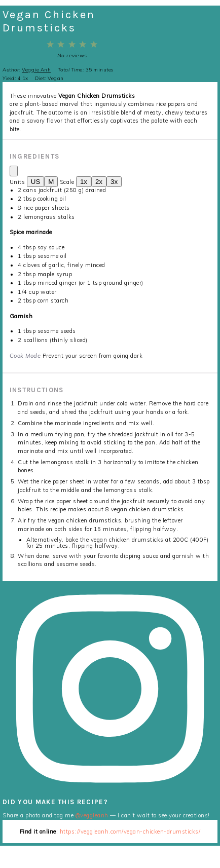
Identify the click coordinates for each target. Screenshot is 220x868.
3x (114, 182)
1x (84, 182)
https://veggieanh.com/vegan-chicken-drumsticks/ (130, 832)
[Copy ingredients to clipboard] (14, 171)
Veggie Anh (36, 69)
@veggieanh (92, 815)
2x (99, 182)
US (36, 182)
